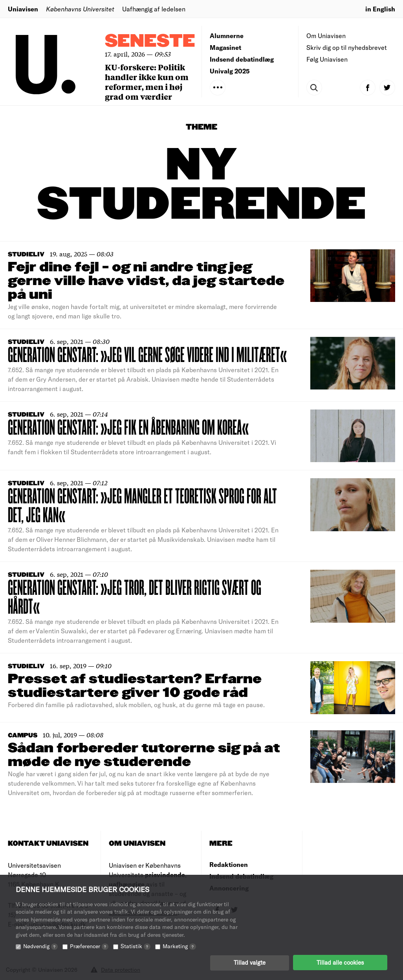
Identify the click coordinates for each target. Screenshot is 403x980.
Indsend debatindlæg (242, 59)
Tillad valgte (250, 962)
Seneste (150, 41)
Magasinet (225, 47)
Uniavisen (23, 9)
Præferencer (89, 946)
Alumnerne (227, 36)
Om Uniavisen (326, 36)
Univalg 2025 (230, 71)
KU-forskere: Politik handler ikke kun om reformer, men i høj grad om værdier (147, 82)
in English (380, 9)
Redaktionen (229, 864)
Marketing (179, 946)
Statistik (136, 946)
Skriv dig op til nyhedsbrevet (347, 47)
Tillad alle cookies (340, 962)
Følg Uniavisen (327, 59)
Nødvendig (40, 946)
